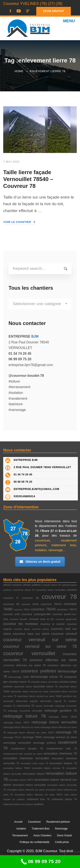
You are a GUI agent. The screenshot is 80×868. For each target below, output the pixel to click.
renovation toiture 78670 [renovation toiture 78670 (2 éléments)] (21, 780)
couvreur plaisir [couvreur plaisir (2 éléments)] (22, 629)
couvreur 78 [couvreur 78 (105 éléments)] (59, 597)
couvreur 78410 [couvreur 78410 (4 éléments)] (51, 604)
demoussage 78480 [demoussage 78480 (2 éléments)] (19, 677)
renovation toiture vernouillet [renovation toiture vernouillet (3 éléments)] (29, 785)
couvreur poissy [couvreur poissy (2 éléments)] (40, 629)
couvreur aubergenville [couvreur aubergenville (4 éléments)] (36, 614)
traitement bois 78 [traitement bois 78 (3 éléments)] (38, 799)
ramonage (56, 550)
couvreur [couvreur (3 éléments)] (72, 590)
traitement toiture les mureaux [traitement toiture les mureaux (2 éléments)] (18, 804)
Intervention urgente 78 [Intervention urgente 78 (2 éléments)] (53, 701)
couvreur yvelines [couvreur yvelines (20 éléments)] (39, 671)
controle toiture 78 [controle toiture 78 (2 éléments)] (51, 585)
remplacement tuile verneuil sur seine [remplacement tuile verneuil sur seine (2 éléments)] (23, 754)
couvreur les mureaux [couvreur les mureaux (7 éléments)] (21, 624)
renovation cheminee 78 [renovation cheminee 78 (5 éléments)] (60, 754)
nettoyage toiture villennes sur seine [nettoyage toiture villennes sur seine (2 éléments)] (21, 727)
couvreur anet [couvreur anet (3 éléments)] (11, 614)
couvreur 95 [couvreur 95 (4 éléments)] (11, 604)
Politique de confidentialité (34, 842)
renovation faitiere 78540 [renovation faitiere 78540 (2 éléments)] (17, 768)
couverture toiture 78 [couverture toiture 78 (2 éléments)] (24, 590)
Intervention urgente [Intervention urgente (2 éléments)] (27, 701)
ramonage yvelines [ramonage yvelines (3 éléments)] (44, 743)
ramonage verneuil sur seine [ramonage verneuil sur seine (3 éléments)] (60, 737)
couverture (43, 540)
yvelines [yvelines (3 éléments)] (39, 804)
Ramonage (61, 829)
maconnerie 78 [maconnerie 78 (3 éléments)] (25, 706)
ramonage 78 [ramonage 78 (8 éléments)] (66, 732)
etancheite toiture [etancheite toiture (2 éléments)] (23, 687)
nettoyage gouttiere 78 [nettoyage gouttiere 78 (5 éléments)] (61, 711)
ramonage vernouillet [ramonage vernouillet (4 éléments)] (17, 743)
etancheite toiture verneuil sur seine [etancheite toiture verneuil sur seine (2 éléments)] (30, 691)
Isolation (21, 829)
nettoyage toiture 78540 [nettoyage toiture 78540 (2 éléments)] (63, 717)
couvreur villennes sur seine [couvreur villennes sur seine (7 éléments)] (53, 660)
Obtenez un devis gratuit (40, 562)
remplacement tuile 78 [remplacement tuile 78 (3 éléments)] (62, 749)
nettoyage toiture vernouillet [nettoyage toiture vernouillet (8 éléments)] (54, 722)
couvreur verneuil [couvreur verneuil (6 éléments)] (64, 634)
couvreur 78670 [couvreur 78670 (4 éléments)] (67, 609)
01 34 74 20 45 (23, 475)
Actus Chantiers (42, 835)
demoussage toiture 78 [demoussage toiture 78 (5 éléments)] (47, 677)
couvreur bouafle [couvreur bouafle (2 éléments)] (18, 619)
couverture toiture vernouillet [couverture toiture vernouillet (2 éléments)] (51, 590)
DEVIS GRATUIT (54, 11)
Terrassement (20, 835)
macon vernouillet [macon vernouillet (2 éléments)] (45, 706)
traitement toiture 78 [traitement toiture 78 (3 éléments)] (64, 799)
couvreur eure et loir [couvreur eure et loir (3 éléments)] (41, 619)
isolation (41, 550)
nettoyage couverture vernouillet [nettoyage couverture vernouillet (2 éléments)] (25, 711)
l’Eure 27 (47, 531)
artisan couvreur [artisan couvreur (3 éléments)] (13, 585)
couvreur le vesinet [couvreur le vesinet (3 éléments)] (52, 624)
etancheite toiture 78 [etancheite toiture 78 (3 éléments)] (45, 687)
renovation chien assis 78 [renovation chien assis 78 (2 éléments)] (34, 763)
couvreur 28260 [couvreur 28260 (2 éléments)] (30, 604)
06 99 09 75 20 (23, 482)
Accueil (18, 822)
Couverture (34, 822)
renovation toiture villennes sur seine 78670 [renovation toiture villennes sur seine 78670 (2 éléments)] (39, 795)
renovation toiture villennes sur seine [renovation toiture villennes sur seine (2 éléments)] (26, 790)
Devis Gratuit (64, 835)
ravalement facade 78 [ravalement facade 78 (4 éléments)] (27, 749)
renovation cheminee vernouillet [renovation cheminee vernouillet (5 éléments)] (26, 758)
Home (19, 71)
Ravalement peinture (58, 822)
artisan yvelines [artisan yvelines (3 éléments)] (32, 585)
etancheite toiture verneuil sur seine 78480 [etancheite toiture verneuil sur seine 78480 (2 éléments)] (40, 696)
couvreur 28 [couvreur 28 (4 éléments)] (30, 598)
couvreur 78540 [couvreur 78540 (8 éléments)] (43, 609)
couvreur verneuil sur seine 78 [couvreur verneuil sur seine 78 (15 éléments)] (40, 646)
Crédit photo (62, 842)
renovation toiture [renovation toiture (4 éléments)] (33, 774)
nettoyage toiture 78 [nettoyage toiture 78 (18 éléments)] (24, 716)
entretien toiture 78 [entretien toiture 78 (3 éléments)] (20, 682)
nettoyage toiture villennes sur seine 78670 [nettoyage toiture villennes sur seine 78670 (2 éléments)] (31, 733)
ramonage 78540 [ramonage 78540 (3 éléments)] (32, 737)
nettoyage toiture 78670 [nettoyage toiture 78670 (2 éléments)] (16, 723)
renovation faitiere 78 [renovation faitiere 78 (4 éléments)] (63, 763)
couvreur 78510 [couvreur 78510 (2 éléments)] (22, 610)
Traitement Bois (41, 829)
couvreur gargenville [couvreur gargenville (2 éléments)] (66, 619)
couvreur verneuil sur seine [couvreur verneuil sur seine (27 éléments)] (40, 640)
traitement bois (64, 545)
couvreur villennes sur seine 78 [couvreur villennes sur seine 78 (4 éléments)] (24, 665)
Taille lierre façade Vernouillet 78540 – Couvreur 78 (28, 179)
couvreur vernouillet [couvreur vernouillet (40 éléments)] (29, 653)
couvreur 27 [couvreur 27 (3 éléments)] (11, 598)
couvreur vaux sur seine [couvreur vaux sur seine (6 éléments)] (31, 634)
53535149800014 (24, 496)
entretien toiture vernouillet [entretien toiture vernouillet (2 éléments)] (45, 682)
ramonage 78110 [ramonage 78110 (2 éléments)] (12, 737)
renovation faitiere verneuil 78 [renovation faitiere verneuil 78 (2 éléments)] (48, 768)
